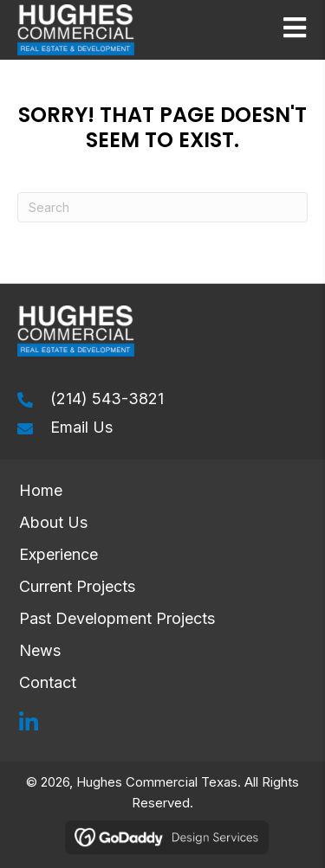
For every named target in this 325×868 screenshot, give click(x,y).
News (40, 650)
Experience (58, 554)
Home (41, 490)
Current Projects (77, 586)
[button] (28, 722)
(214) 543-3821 (107, 399)
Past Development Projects (117, 618)
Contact (50, 682)
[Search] (162, 207)
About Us (53, 522)
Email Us (81, 427)
